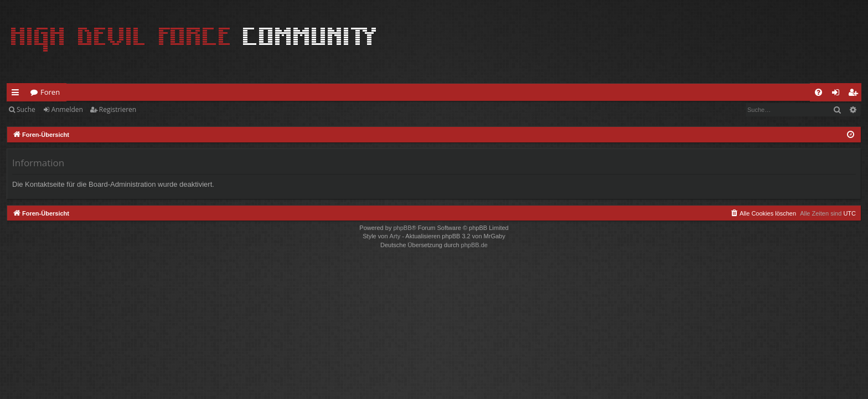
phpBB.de (474, 245)
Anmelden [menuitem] (839, 94)
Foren (50, 92)
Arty (395, 236)
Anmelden (67, 109)
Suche (26, 109)
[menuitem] (818, 92)
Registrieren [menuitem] (855, 94)
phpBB (402, 228)
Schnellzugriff (17, 94)
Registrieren (118, 109)
